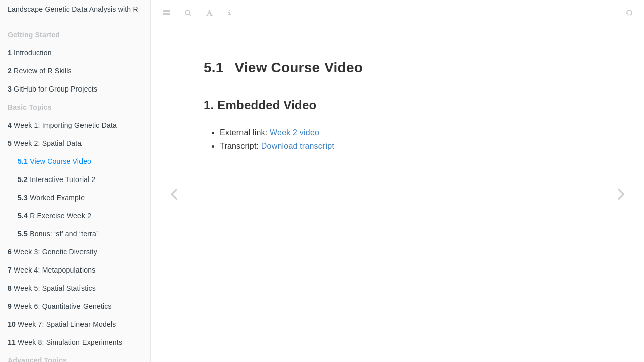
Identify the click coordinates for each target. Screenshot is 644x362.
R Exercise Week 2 (54, 216)
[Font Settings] (210, 13)
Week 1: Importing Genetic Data (62, 125)
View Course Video (54, 161)
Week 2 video (295, 132)
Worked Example (51, 198)
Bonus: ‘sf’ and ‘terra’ (58, 234)
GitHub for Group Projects (52, 89)
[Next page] (621, 194)
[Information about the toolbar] (230, 13)
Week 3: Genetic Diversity (52, 252)
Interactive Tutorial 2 (57, 179)
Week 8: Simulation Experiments (65, 342)
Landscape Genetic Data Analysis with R (73, 9)
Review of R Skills (40, 71)
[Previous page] (174, 194)
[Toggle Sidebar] (166, 13)
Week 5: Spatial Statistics (52, 288)
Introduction (30, 53)
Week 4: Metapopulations (51, 270)
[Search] (188, 13)
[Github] (629, 13)
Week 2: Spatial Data (45, 143)
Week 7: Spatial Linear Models (62, 324)
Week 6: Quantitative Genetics (60, 306)
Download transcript (298, 146)
